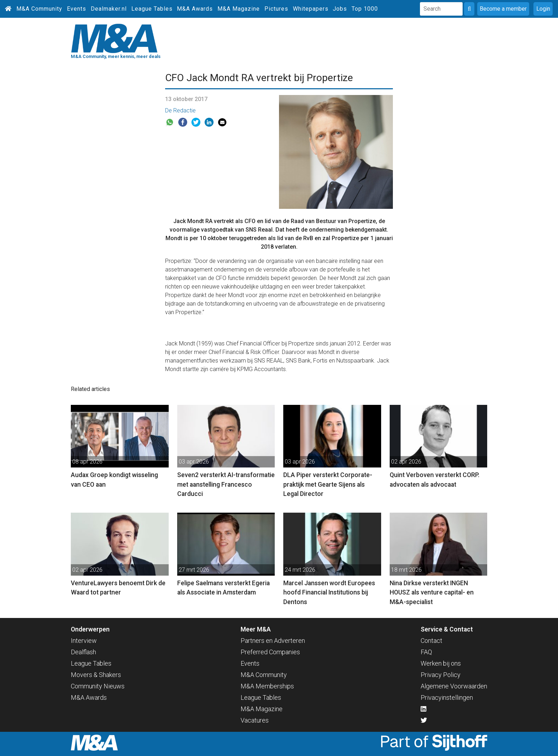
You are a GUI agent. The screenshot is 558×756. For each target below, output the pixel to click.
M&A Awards (195, 9)
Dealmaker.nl (109, 9)
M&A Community (39, 9)
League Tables (152, 9)
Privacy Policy (441, 675)
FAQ (426, 652)
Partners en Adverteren (273, 641)
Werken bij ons (441, 663)
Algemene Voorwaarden (454, 686)
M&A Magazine (239, 9)
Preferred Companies (270, 652)
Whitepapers (311, 9)
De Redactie (180, 110)
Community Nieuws (98, 686)
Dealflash (83, 652)
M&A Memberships (267, 686)
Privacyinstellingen (447, 697)
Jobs (340, 9)
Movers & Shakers (96, 675)
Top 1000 (365, 9)
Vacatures (255, 720)
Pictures (276, 9)
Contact (431, 641)
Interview (84, 641)
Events (77, 9)
